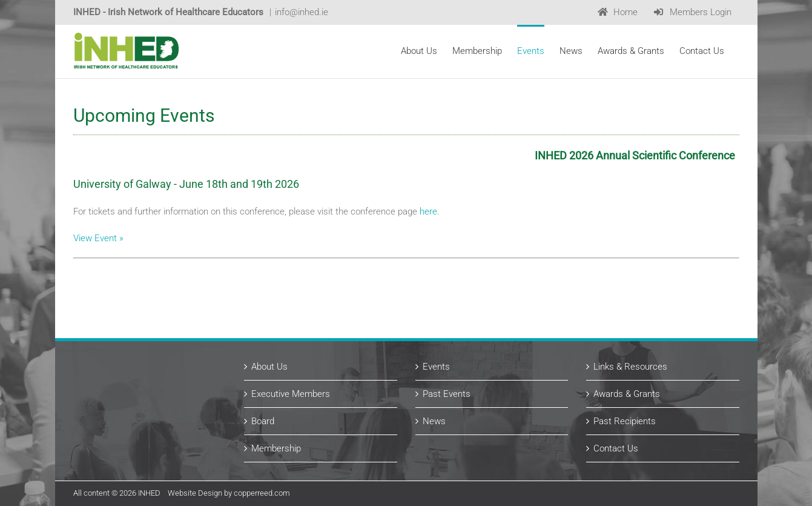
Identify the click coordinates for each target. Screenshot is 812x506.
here (428, 211)
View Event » (98, 238)
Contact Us (616, 448)
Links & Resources (630, 367)
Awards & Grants (627, 394)
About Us (269, 367)
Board (263, 421)
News (434, 421)
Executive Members (291, 394)
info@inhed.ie (302, 12)
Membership (276, 448)
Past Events (447, 394)
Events (436, 367)
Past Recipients (625, 421)
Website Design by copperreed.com (229, 493)
